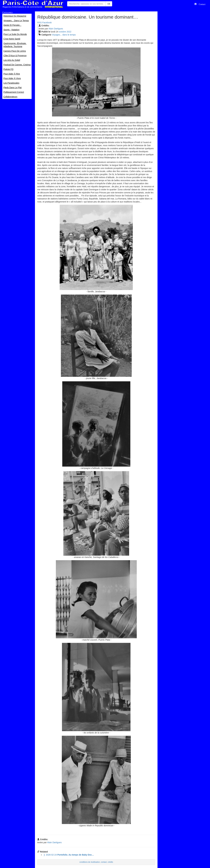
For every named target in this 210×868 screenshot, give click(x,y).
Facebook (47, 23)
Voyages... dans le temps (64, 35)
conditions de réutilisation (90, 862)
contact (104, 862)
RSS (39, 23)
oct (62, 32)
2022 (69, 32)
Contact (201, 4)
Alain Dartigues (56, 29)
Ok (109, 4)
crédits (110, 862)
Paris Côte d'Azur (33, 4)
